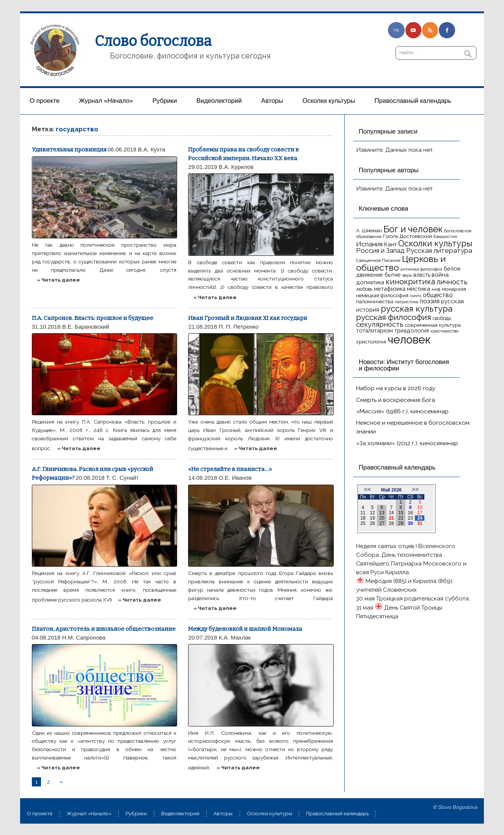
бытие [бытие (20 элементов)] (393, 275)
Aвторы (272, 101)
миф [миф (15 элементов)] (436, 289)
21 (391, 518)
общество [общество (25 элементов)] (438, 295)
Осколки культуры (329, 101)
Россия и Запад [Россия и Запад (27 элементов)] (380, 250)
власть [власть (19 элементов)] (422, 275)
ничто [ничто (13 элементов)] (416, 296)
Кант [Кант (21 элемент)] (390, 244)
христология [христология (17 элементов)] (371, 342)
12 (372, 513)
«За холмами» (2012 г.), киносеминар (407, 443)
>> (415, 489)
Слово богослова (153, 41)
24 (420, 518)
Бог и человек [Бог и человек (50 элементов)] (413, 229)
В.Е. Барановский (86, 327)
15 (401, 513)
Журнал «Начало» (106, 101)
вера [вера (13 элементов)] (407, 275)
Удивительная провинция (69, 150)
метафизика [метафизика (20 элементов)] (390, 289)
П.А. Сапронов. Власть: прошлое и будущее (93, 318)
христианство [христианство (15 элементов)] (444, 331)
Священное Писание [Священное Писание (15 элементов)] (378, 260)
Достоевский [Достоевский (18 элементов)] (416, 236)
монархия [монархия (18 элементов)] (454, 289)
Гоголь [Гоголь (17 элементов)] (391, 236)
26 (372, 523)
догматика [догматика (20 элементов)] (370, 282)
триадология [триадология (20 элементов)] (412, 330)
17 (420, 513)
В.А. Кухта (152, 149)
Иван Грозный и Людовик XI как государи (248, 318)
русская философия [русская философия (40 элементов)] (394, 317)
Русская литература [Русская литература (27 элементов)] (439, 250)
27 (382, 523)
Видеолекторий (219, 101)
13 (382, 513)
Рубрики (165, 101)
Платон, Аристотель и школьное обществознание (104, 629)
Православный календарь (413, 101)
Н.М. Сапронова (84, 637)
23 (410, 518)
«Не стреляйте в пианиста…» (230, 469)
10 (420, 507)
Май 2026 (391, 490)
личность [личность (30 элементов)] (452, 282)
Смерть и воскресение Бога (396, 400)
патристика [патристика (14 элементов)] (407, 302)
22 (401, 518)
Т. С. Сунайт (122, 478)
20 (382, 518)
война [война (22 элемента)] (440, 275)
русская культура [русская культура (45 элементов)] (417, 309)
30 (410, 523)
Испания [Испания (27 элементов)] (369, 244)
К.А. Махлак (235, 637)
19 (372, 518)
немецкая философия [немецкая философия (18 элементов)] (382, 295)
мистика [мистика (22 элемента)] (418, 289)
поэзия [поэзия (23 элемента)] (430, 301)
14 (391, 513)
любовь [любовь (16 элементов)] (364, 289)
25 (363, 523)
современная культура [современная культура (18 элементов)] (433, 325)
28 (391, 523)
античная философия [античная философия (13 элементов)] (421, 269)
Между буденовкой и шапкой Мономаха (245, 629)
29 (401, 523)
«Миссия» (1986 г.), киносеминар (402, 411)
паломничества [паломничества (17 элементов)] (375, 302)
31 (420, 523)
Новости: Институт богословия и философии (404, 365)
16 (410, 513)
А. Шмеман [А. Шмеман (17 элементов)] (369, 231)
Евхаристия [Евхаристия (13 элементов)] (445, 236)
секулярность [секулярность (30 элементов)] (380, 324)
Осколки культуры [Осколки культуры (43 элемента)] (435, 243)
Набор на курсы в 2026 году (396, 388)
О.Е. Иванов (235, 478)
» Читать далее (58, 280)
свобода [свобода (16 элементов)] (442, 318)
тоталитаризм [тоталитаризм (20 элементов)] (374, 330)
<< (368, 489)
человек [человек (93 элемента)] (409, 340)
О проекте (45, 101)
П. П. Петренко (239, 327)
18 (363, 518)
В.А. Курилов (236, 167)
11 (363, 513)
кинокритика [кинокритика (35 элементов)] (410, 282)
